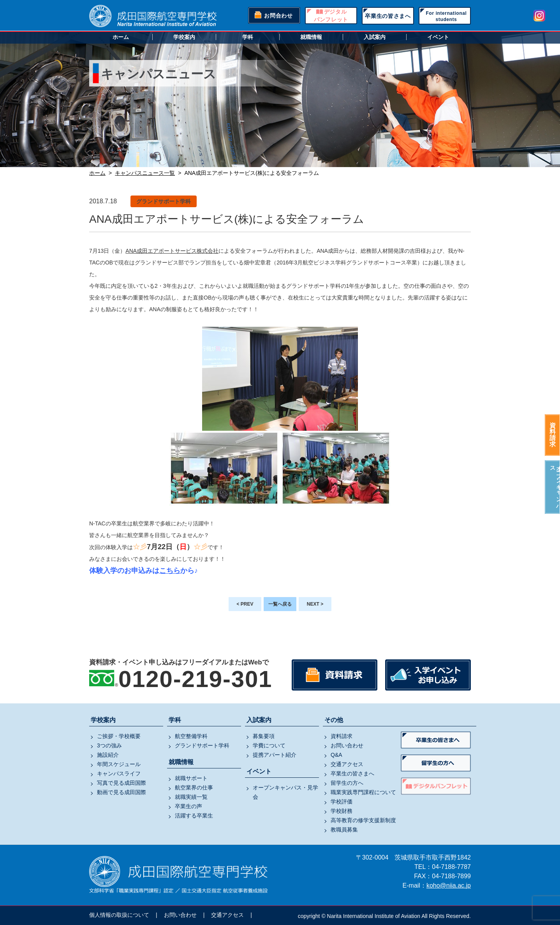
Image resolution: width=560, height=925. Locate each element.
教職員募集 (344, 830)
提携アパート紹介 (275, 755)
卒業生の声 (188, 806)
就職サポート (191, 778)
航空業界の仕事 (194, 788)
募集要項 (264, 736)
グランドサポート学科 (202, 745)
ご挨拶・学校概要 (119, 736)
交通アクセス (347, 764)
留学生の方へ (347, 783)
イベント (438, 37)
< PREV (245, 604)
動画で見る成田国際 (122, 792)
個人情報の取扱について (119, 915)
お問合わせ (278, 16)
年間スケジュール (119, 764)
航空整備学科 (191, 736)
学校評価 (342, 802)
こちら (170, 571)
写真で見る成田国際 (122, 783)
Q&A (336, 755)
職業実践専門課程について (363, 792)
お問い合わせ (347, 745)
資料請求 (553, 435)
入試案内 (375, 37)
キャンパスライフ (119, 773)
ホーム (121, 37)
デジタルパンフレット (331, 16)
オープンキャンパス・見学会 (285, 792)
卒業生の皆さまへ (388, 16)
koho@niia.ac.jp (449, 885)
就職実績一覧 (191, 797)
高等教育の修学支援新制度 (363, 820)
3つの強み (109, 745)
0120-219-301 (195, 679)
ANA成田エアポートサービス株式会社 (172, 251)
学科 (248, 37)
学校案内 (184, 37)
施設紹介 (108, 755)
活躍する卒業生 (194, 816)
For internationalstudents (446, 16)
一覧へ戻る (280, 604)
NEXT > (315, 604)
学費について (269, 745)
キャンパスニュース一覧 (145, 173)
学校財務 (342, 811)
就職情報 (311, 37)
